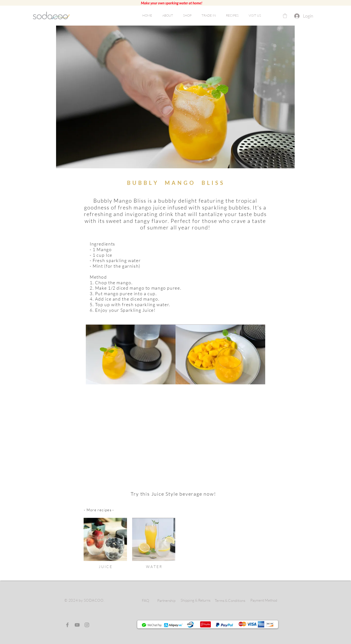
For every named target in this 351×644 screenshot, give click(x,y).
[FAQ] (145, 600)
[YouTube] (77, 625)
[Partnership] (166, 600)
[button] (285, 16)
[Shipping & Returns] (195, 600)
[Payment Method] (264, 600)
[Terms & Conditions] (230, 600)
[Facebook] (67, 625)
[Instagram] (87, 625)
